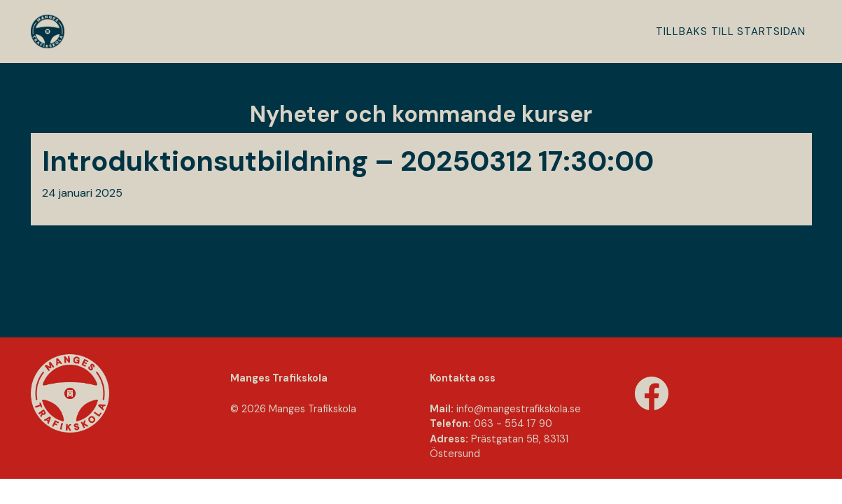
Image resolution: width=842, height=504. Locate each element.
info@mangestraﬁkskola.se (519, 409)
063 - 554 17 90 (513, 423)
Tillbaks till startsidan (731, 31)
